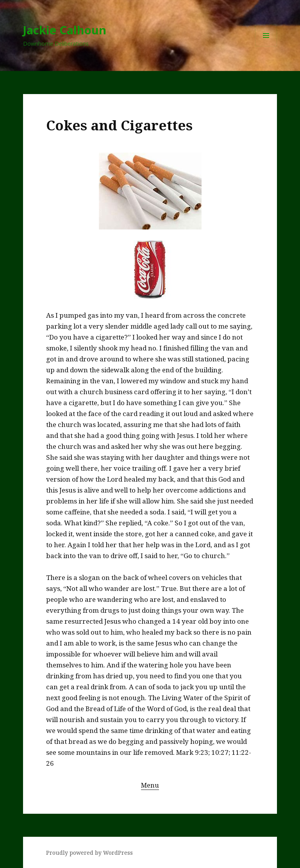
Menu (150, 785)
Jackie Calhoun (65, 30)
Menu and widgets (266, 46)
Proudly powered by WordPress (89, 853)
